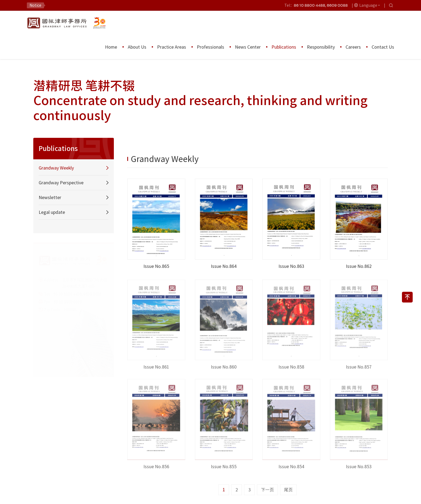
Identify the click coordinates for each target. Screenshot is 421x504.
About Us (137, 47)
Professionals (210, 47)
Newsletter (50, 197)
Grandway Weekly (56, 168)
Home (111, 47)
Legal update (52, 212)
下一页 (267, 490)
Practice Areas (172, 47)
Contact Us (383, 47)
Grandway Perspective (61, 183)
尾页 (288, 490)
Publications (284, 47)
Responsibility (321, 47)
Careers (353, 47)
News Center (248, 47)
